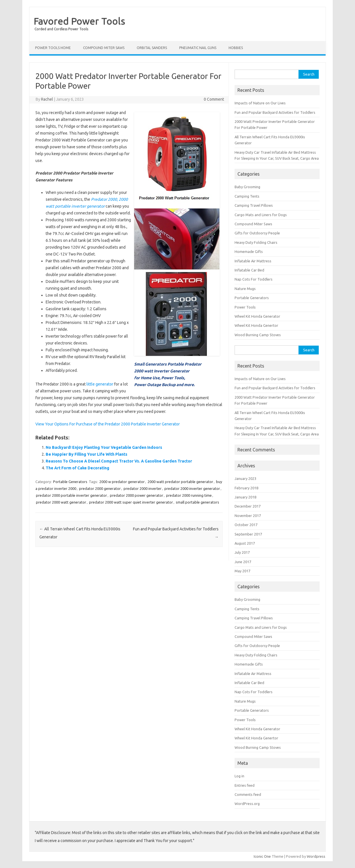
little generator (100, 384)
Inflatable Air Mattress (253, 261)
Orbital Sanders (152, 48)
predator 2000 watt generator (61, 502)
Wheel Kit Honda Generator (257, 316)
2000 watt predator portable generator (180, 482)
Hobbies (236, 48)
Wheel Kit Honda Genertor (256, 325)
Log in (239, 776)
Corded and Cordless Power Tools (61, 29)
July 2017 (242, 552)
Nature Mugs (245, 289)
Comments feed (248, 794)
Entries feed (245, 785)
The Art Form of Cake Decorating (77, 468)
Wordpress (316, 856)
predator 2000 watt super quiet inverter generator (131, 502)
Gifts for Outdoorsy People (257, 233)
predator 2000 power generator (137, 495)
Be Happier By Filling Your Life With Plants (86, 454)
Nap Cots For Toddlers (254, 279)
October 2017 (246, 525)
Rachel (47, 99)
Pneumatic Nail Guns (198, 48)
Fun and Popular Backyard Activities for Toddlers (275, 112)
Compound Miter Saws (104, 48)
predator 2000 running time (189, 495)
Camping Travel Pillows (254, 205)
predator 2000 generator (100, 488)
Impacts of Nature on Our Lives (260, 103)
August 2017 (245, 543)
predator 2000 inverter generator (192, 488)
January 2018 (245, 497)
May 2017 (242, 571)
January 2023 (245, 478)
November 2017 (248, 516)
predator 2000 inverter (143, 488)
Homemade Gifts (249, 252)
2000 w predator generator (122, 482)
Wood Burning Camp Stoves (258, 335)
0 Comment (214, 99)
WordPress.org (247, 804)
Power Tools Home (53, 48)
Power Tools (245, 307)
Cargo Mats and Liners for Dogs (261, 215)
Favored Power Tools (79, 21)
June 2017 (243, 562)
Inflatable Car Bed (249, 270)
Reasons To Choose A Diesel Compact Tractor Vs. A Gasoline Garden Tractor (119, 461)
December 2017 (248, 506)
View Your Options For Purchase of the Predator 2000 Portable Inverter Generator (108, 424)
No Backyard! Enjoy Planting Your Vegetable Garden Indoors (104, 447)
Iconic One (262, 856)
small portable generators (197, 502)
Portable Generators (70, 482)
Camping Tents (247, 196)
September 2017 (248, 534)
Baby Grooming (247, 187)
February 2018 (246, 488)
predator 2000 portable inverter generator (71, 495)
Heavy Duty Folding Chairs (256, 242)
